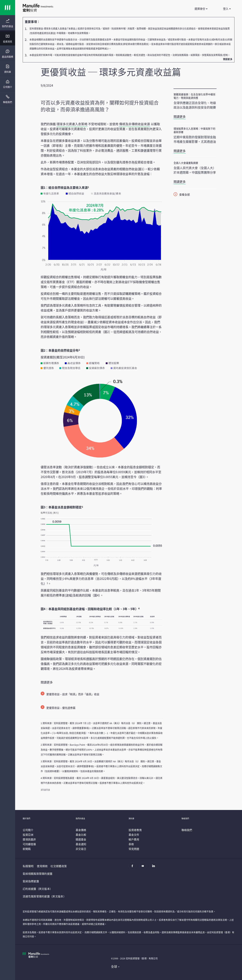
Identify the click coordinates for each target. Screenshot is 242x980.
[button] (201, 9)
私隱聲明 (28, 866)
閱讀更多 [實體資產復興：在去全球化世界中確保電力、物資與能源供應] (180, 116)
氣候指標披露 (31, 881)
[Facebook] (133, 868)
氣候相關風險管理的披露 (38, 874)
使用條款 (42, 866)
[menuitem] (8, 23)
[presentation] (8, 23)
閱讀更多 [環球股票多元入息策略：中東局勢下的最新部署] (180, 151)
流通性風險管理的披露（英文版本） (44, 896)
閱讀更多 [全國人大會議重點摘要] (180, 182)
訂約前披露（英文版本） (38, 889)
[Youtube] (144, 868)
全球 (114, 966)
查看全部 (185, 194)
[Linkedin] (154, 868)
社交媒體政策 (59, 866)
